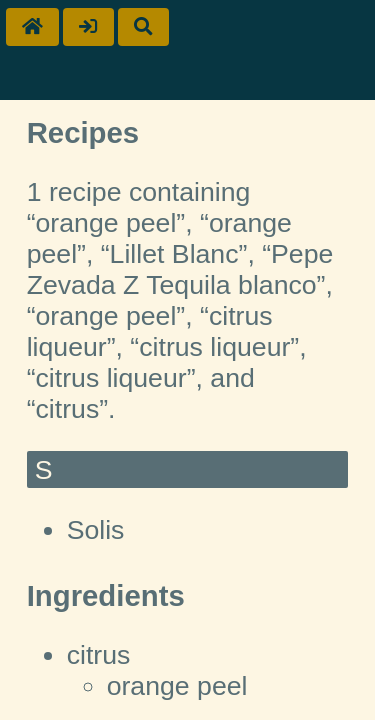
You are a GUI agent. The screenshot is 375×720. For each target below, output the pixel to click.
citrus (99, 655)
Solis (96, 530)
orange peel (177, 686)
